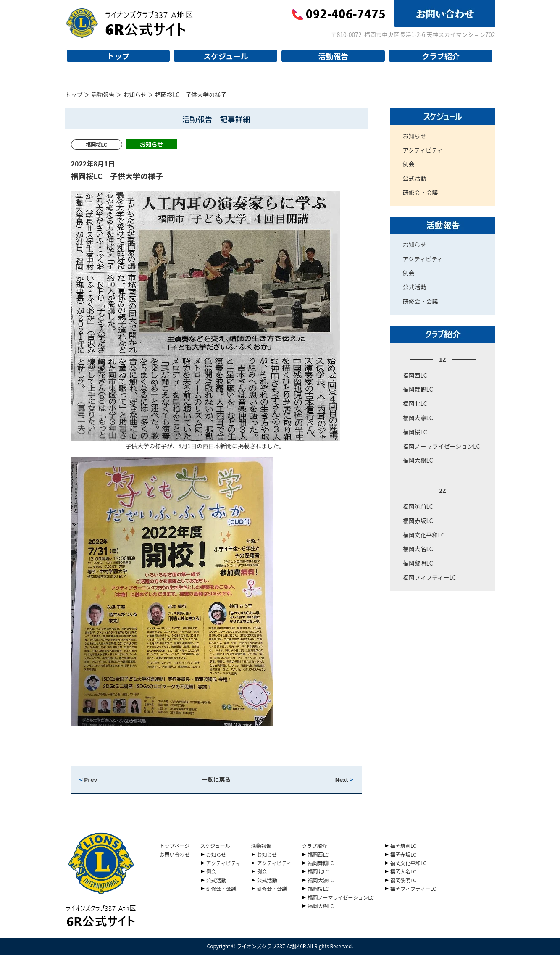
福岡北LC (415, 403)
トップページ (175, 846)
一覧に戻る (216, 779)
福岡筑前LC (418, 506)
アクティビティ (423, 150)
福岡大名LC (418, 549)
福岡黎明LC (418, 563)
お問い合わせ (175, 854)
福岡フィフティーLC (430, 577)
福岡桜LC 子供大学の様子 (117, 176)
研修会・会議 (421, 192)
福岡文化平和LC (424, 535)
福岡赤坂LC (418, 521)
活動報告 (333, 56)
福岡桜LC (415, 432)
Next (344, 779)
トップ (118, 56)
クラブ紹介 (441, 56)
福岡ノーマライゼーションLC (442, 446)
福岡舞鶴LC (418, 389)
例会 (409, 164)
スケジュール (226, 56)
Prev (88, 779)
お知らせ (135, 95)
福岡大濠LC (418, 418)
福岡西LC (415, 375)
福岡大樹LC (418, 460)
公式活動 (415, 178)
